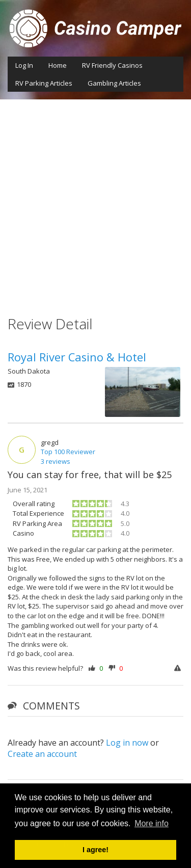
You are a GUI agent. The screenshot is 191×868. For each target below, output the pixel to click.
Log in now (127, 743)
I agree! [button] (95, 850)
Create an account (42, 754)
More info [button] (152, 823)
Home (58, 65)
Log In (24, 65)
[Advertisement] (95, 200)
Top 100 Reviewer (68, 452)
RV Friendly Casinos (112, 65)
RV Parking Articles (44, 83)
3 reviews (56, 461)
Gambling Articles (114, 83)
